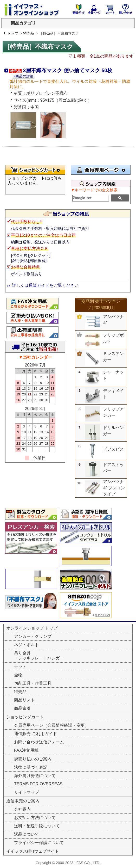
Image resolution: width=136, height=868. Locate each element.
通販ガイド (39, 285)
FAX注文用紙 (26, 750)
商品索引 (22, 708)
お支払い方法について (35, 818)
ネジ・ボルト (27, 645)
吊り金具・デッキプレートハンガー (39, 656)
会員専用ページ (94, 9)
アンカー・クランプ (33, 636)
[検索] (91, 198)
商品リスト (24, 700)
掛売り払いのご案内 (33, 759)
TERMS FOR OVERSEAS (38, 784)
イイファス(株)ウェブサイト (33, 851)
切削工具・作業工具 (33, 683)
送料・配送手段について (37, 826)
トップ (13, 33)
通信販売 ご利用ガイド (35, 734)
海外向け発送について (35, 776)
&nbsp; (35, 184)
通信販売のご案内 (23, 801)
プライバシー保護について (39, 843)
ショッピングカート (110, 9)
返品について (27, 834)
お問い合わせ (126, 9)
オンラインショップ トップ (32, 628)
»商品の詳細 (23, 76)
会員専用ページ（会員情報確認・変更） (51, 725)
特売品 (29, 33)
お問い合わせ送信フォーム (39, 742)
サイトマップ (27, 792)
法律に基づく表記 (31, 767)
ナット (20, 667)
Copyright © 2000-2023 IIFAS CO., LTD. (68, 863)
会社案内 (22, 809)
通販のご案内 (79, 9)
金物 (18, 675)
